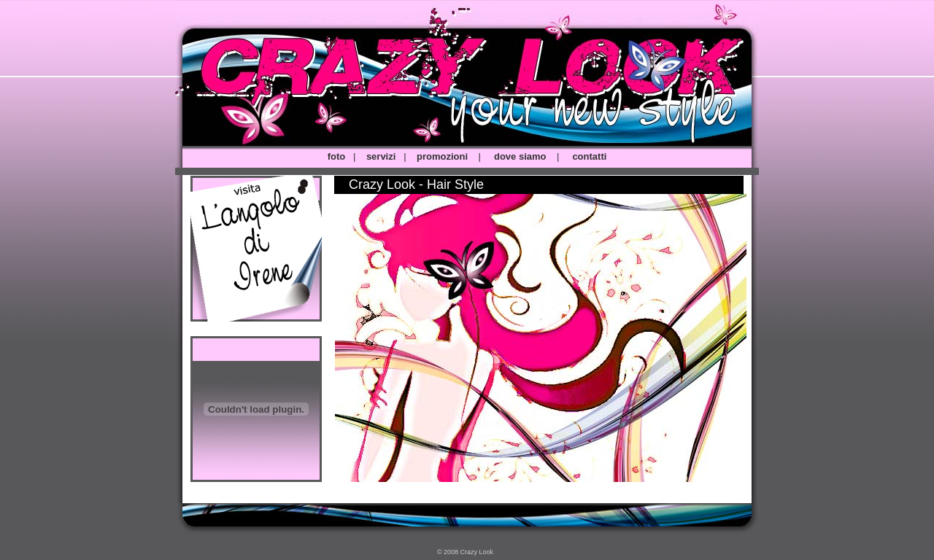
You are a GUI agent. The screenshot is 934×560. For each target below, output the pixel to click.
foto (337, 156)
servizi (381, 156)
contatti (589, 156)
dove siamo (520, 156)
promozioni (442, 156)
